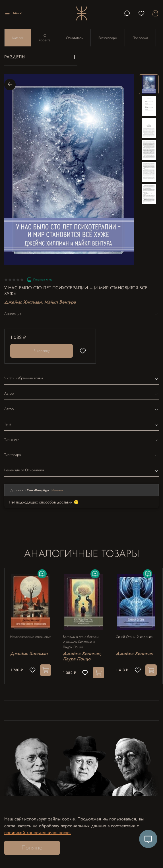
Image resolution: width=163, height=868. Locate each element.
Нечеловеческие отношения (31, 637)
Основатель (74, 38)
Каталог (18, 38)
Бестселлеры (108, 38)
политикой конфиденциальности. (38, 833)
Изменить (57, 490)
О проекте (45, 38)
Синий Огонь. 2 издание (134, 637)
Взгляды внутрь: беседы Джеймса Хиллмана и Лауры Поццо (81, 642)
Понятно (32, 848)
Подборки (140, 38)
